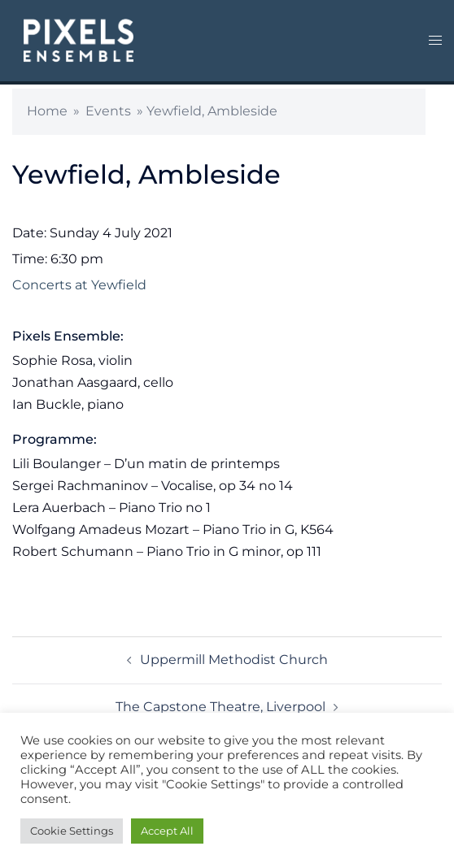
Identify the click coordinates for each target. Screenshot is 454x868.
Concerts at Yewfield (79, 285)
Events (108, 111)
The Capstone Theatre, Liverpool (220, 707)
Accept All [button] (167, 831)
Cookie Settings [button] (72, 831)
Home (47, 111)
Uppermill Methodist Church (234, 660)
